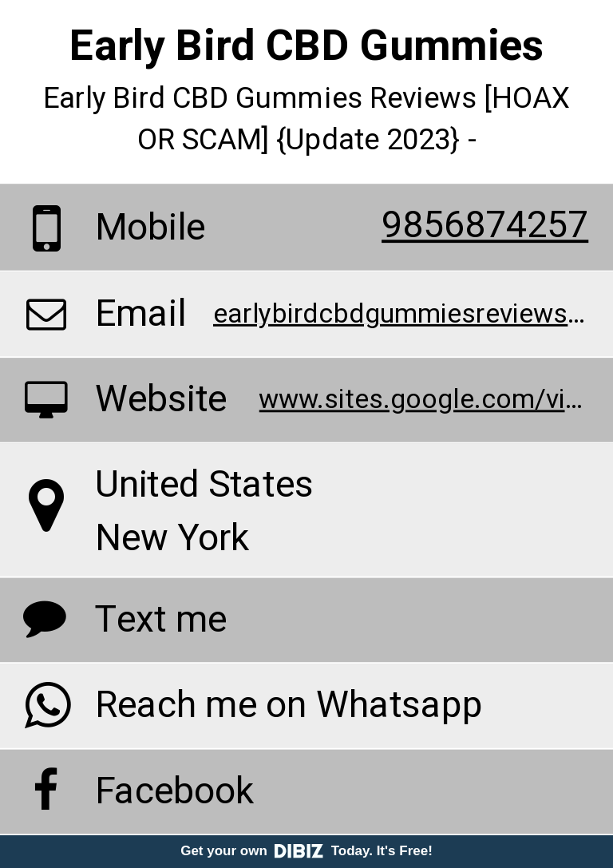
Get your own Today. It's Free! (306, 851)
